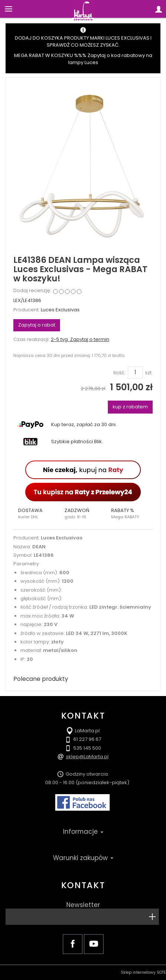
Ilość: (119, 373)
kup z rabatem (130, 407)
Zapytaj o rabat (37, 325)
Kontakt (83, 885)
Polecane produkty (41, 679)
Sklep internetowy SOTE (143, 972)
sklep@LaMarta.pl (87, 757)
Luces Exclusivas (60, 310)
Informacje (83, 832)
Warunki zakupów (83, 858)
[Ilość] (135, 372)
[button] (36, 514)
